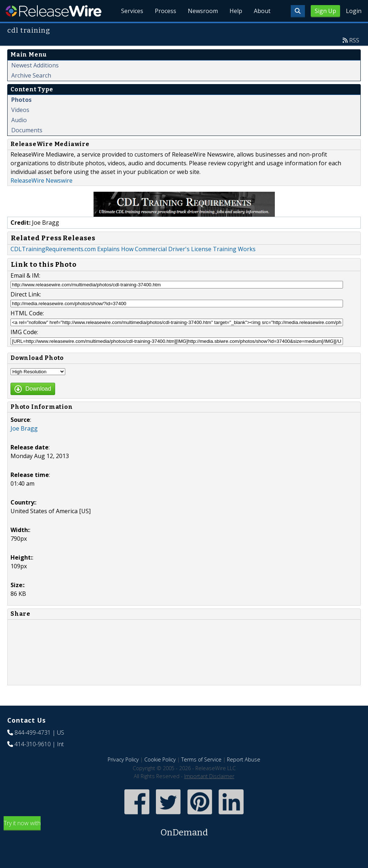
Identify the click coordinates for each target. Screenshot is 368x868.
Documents (27, 130)
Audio (19, 120)
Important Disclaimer (209, 776)
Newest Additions (35, 65)
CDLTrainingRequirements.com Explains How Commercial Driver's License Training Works (133, 249)
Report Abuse (244, 759)
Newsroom (203, 11)
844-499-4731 (33, 732)
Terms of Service (201, 759)
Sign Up (325, 11)
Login (354, 11)
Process (166, 11)
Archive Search (31, 75)
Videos (20, 110)
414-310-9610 (33, 744)
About (262, 11)
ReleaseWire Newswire (42, 180)
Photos (21, 100)
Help (236, 11)
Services (132, 11)
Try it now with (184, 829)
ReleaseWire (53, 11)
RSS (354, 40)
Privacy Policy (123, 759)
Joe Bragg (24, 428)
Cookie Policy (160, 759)
